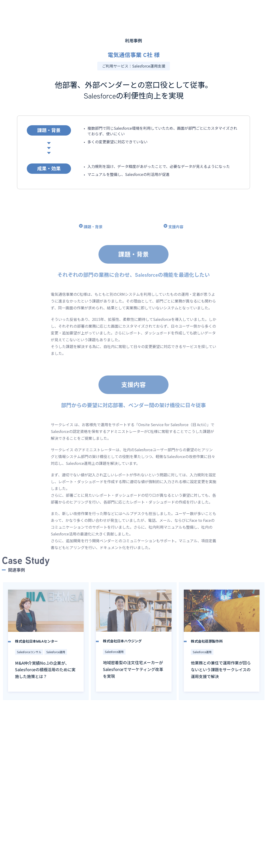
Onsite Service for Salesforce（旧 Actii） (173, 433)
